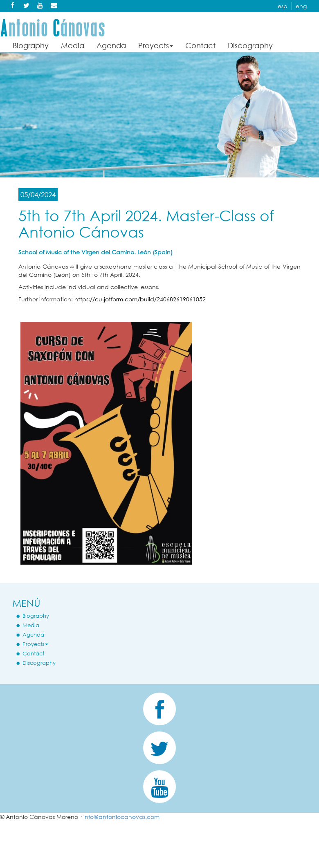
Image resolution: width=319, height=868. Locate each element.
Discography (250, 45)
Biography (31, 45)
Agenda (111, 45)
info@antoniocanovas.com (121, 817)
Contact (200, 45)
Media (73, 45)
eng (301, 6)
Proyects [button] (156, 45)
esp (283, 6)
